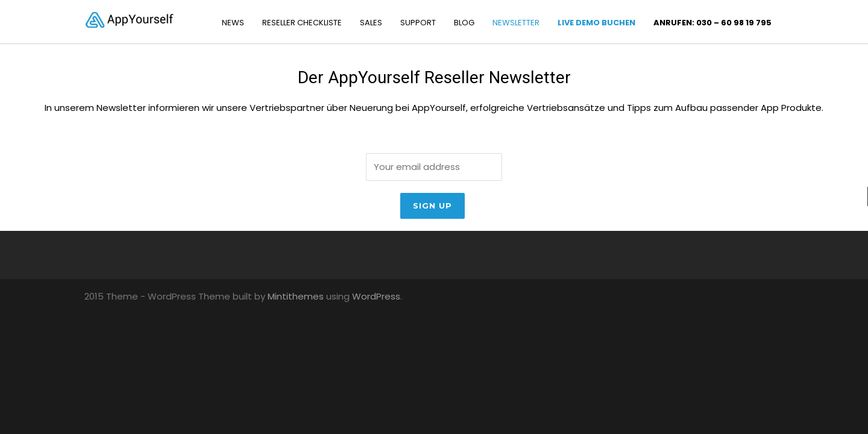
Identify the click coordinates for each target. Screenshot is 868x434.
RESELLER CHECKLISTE (302, 23)
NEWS (233, 23)
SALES (371, 23)
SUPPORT (418, 23)
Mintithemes (296, 296)
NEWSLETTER (516, 23)
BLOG (464, 23)
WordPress (376, 296)
